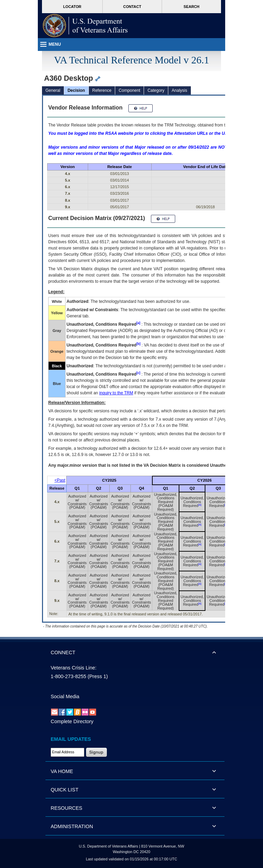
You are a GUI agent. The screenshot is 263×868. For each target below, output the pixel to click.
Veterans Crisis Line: (74, 668)
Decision (76, 90)
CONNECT (63, 652)
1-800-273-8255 (68, 676)
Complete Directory (72, 721)
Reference (102, 90)
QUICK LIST (65, 790)
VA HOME (62, 771)
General (53, 90)
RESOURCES (66, 808)
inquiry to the (116, 393)
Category (156, 90)
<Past (60, 480)
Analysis (180, 90)
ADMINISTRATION (72, 826)
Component (129, 90)
